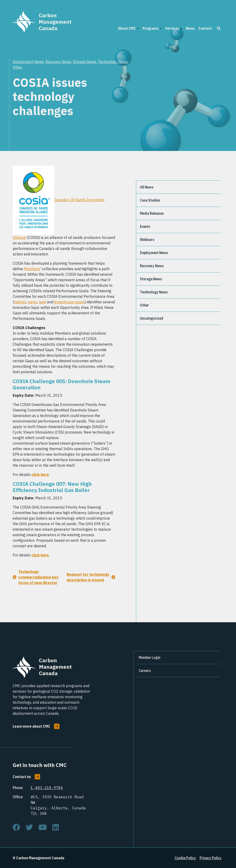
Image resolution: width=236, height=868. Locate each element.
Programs (151, 28)
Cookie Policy (185, 858)
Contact (205, 28)
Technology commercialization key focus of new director (38, 577)
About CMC (127, 28)
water (32, 302)
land (42, 302)
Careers (145, 671)
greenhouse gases (69, 302)
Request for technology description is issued (88, 577)
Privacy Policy (211, 858)
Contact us (22, 777)
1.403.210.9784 (47, 788)
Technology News (113, 62)
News (190, 28)
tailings (20, 302)
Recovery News (58, 62)
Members (32, 269)
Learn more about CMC (31, 726)
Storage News (85, 62)
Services (172, 28)
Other (17, 67)
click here (40, 475)
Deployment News (28, 62)
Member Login (150, 657)
